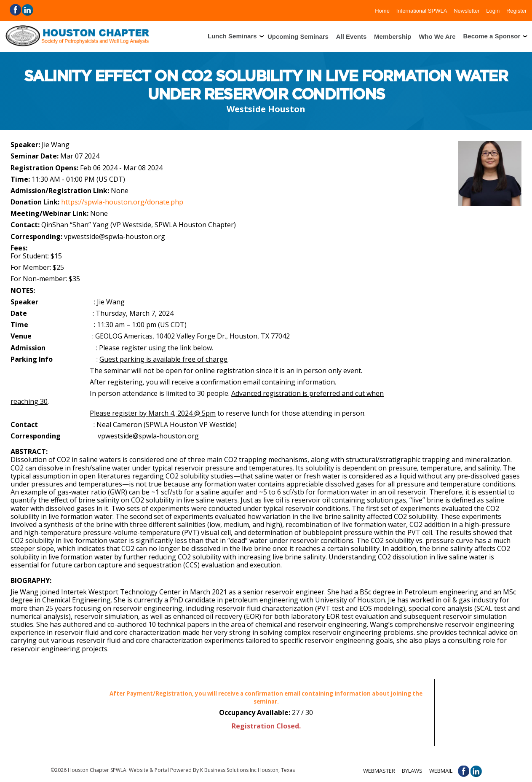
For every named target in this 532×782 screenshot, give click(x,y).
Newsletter (467, 10)
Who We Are (437, 36)
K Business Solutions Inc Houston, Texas (247, 770)
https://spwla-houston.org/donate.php (122, 202)
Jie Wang (56, 145)
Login (493, 10)
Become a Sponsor (492, 36)
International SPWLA (422, 10)
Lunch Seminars (232, 36)
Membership (393, 36)
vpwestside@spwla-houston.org (115, 236)
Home (382, 10)
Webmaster (379, 771)
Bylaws (412, 771)
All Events (352, 36)
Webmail (441, 771)
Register (516, 10)
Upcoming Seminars (298, 36)
